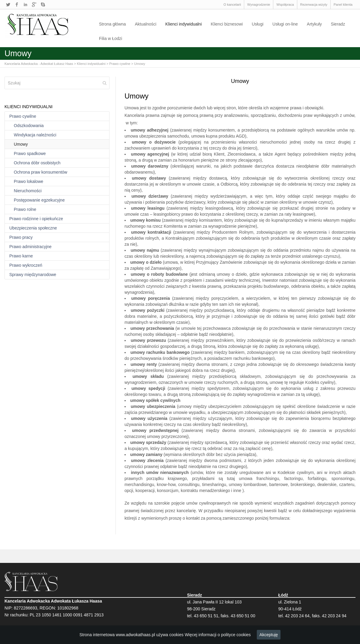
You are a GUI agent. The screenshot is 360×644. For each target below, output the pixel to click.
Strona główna (112, 24)
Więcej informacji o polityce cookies (218, 635)
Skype (43, 5)
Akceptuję (269, 635)
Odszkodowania (29, 126)
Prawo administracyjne (30, 247)
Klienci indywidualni (183, 24)
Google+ (34, 5)
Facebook (17, 5)
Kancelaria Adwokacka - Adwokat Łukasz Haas (39, 64)
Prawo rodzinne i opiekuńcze (36, 219)
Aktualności (146, 24)
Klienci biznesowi (227, 24)
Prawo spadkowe (30, 153)
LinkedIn (25, 5)
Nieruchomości (28, 191)
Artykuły (314, 24)
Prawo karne (21, 256)
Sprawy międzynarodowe (33, 275)
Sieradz (338, 24)
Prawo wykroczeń (26, 265)
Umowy (140, 64)
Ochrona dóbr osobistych (37, 163)
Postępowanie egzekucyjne (39, 200)
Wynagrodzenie (259, 5)
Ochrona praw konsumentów (40, 172)
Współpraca (285, 5)
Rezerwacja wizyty (314, 5)
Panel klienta (343, 5)
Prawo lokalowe (28, 181)
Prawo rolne (25, 209)
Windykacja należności (35, 135)
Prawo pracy (21, 237)
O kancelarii (232, 5)
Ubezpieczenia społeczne (33, 228)
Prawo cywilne (120, 64)
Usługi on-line (285, 24)
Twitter (8, 5)
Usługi (258, 24)
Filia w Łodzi (111, 38)
